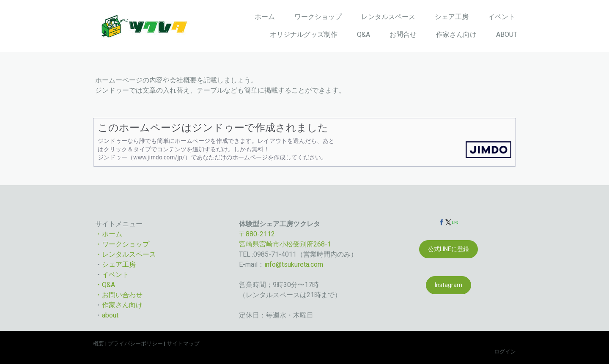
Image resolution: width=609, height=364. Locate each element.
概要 (99, 343)
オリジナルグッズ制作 (304, 34)
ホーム (265, 17)
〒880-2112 (257, 234)
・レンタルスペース (126, 254)
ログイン (505, 352)
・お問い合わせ (119, 295)
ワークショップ (318, 17)
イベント (502, 17)
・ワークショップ (122, 244)
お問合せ (403, 34)
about (110, 315)
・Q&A (105, 285)
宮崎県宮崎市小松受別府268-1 (285, 244)
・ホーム (109, 234)
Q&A (363, 34)
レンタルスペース (388, 17)
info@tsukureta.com (294, 264)
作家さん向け (456, 34)
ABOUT (507, 34)
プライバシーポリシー (135, 343)
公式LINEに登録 (449, 249)
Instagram (449, 285)
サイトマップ (183, 343)
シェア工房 (452, 17)
